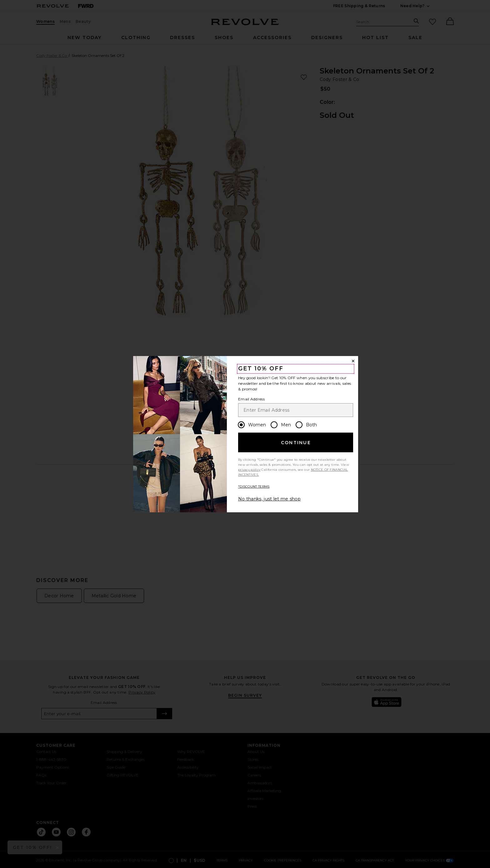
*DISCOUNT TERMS (254, 487)
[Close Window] (353, 361)
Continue (296, 443)
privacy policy (249, 470)
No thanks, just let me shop (269, 499)
